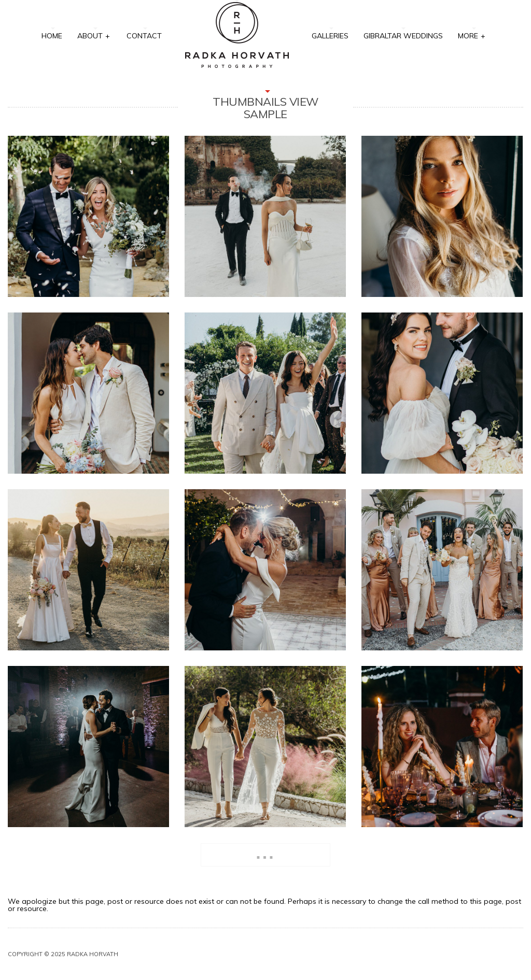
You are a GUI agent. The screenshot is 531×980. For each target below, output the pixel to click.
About (94, 35)
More (472, 35)
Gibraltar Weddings (403, 36)
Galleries (330, 36)
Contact (144, 36)
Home (52, 36)
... (265, 853)
